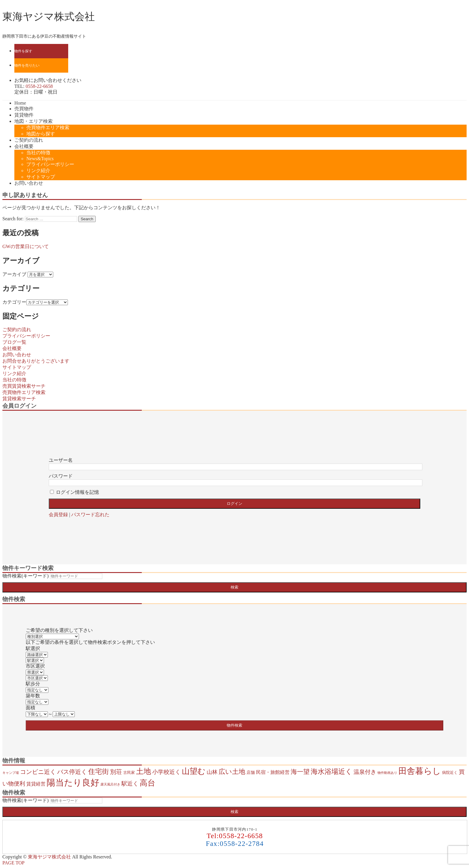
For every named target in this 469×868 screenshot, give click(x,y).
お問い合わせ (29, 183)
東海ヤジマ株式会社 (49, 17)
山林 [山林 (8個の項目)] (212, 772)
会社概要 (24, 146)
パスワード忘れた (90, 515)
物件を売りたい (27, 65)
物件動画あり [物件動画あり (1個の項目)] (387, 773)
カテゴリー (14, 302)
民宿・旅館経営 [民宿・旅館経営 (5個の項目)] (273, 772)
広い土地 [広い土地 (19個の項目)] (232, 772)
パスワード (61, 476)
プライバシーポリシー (50, 164)
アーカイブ (14, 274)
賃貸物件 (24, 115)
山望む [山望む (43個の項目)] (194, 771)
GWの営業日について (26, 246)
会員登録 (58, 515)
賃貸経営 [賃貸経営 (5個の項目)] (36, 784)
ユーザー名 (61, 460)
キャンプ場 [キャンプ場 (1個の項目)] (11, 773)
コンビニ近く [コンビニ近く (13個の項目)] (38, 772)
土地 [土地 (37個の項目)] (144, 771)
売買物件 (24, 109)
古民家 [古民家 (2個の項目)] (129, 773)
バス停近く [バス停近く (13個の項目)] (72, 772)
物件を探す (23, 51)
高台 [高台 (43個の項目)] (147, 783)
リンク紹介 (38, 171)
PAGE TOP (13, 863)
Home (20, 103)
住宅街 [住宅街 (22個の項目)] (99, 772)
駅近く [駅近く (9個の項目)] (130, 784)
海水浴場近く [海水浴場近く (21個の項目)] (332, 772)
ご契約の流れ (29, 140)
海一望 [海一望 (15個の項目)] (300, 772)
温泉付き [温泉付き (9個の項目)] (365, 772)
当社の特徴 (38, 153)
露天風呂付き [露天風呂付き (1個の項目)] (110, 784)
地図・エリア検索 (33, 121)
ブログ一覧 (14, 342)
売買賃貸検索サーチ (24, 386)
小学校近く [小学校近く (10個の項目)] (166, 772)
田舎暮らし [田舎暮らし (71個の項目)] (420, 771)
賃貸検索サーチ (19, 399)
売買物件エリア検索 (48, 127)
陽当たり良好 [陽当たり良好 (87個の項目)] (73, 783)
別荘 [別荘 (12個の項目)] (116, 772)
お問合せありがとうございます (36, 361)
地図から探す (41, 134)
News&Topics (40, 159)
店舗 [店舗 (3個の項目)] (251, 772)
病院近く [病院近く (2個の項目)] (450, 773)
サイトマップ (41, 177)
